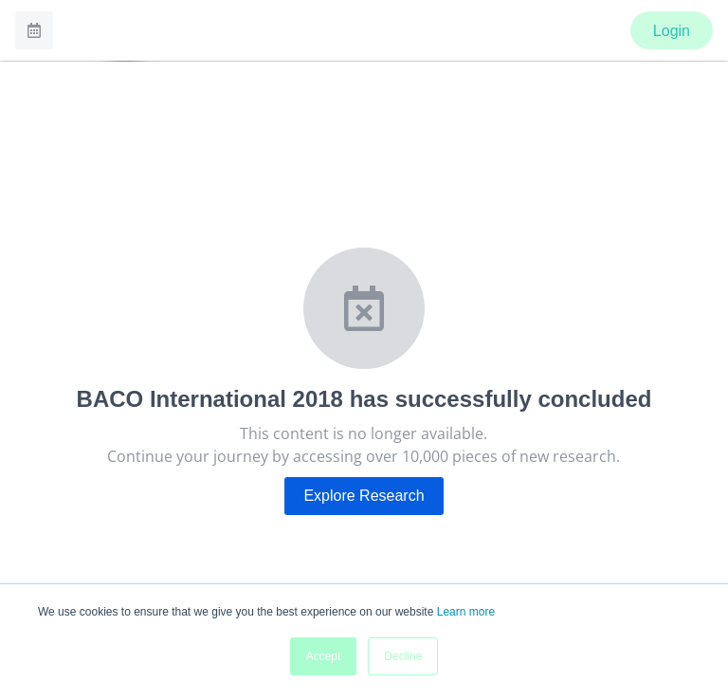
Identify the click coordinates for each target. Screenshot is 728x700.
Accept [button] (324, 656)
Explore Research (364, 496)
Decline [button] (403, 656)
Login (672, 31)
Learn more (466, 612)
